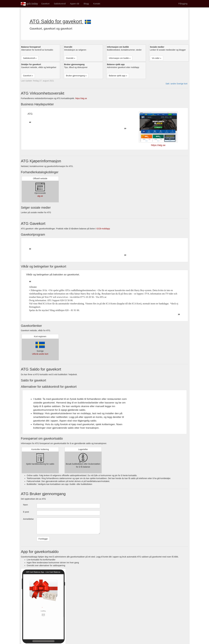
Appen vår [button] (75, 4)
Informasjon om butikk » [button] (120, 58)
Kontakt (97, 4)
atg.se (40, 196)
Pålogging (183, 4)
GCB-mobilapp (103, 229)
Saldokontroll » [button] (30, 58)
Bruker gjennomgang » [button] (76, 76)
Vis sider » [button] (157, 58)
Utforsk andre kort (40, 354)
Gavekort (45, 4)
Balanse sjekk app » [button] (118, 76)
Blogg (86, 4)
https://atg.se (81, 98)
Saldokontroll (60, 4)
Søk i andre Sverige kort (176, 84)
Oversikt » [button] (71, 58)
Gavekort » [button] (28, 76)
